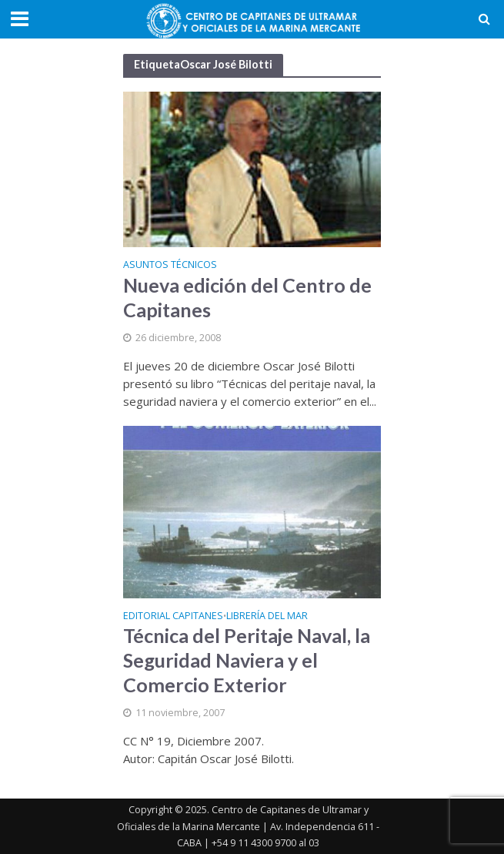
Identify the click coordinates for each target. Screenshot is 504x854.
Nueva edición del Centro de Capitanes (247, 297)
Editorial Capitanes (173, 617)
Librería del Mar (267, 617)
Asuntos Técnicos (170, 266)
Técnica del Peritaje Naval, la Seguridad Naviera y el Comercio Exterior (247, 660)
